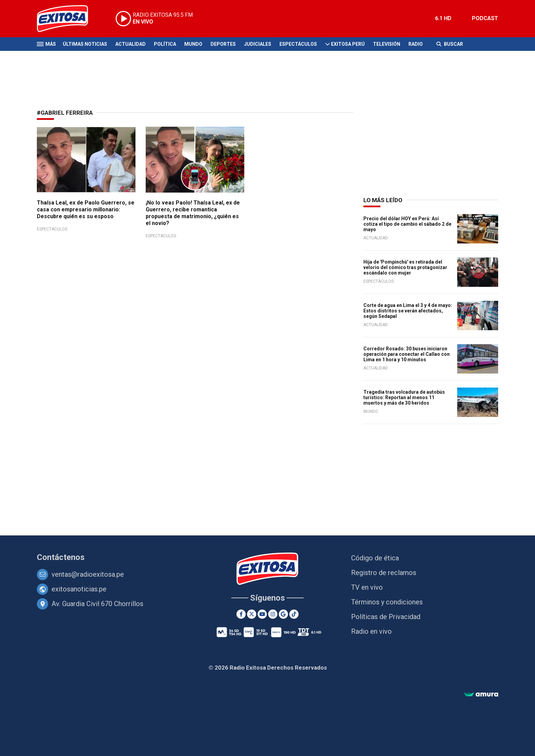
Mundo (193, 44)
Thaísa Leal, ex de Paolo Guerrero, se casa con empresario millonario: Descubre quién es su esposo (86, 209)
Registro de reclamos (384, 573)
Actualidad (131, 44)
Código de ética (375, 558)
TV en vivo (367, 587)
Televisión (387, 44)
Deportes (223, 44)
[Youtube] (262, 614)
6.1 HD (443, 18)
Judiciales (258, 44)
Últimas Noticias (85, 44)
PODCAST (485, 18)
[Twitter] (252, 614)
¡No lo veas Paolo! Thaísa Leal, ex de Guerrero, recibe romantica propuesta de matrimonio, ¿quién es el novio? (193, 213)
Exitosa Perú (348, 44)
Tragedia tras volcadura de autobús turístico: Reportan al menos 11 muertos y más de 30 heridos (404, 397)
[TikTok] (294, 614)
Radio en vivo (371, 631)
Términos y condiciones (387, 602)
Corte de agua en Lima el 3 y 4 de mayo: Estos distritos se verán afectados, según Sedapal (408, 311)
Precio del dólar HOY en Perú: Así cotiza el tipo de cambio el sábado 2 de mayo (407, 224)
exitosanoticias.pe (79, 589)
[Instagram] (273, 614)
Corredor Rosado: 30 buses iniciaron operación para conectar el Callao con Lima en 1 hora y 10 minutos (407, 354)
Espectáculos (298, 44)
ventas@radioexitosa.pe (88, 574)
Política (165, 44)
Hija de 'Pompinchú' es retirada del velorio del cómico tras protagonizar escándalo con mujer (405, 267)
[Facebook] (241, 614)
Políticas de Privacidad (386, 617)
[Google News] (283, 614)
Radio (416, 44)
